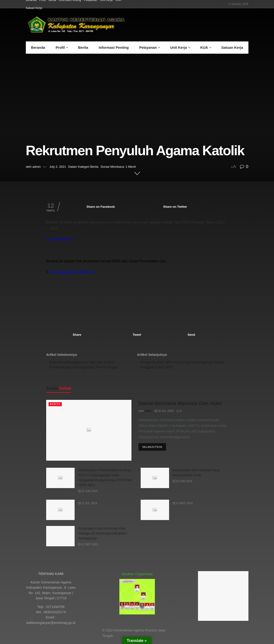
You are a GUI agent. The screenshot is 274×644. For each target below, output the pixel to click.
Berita (83, 47)
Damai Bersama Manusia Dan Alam (180, 405)
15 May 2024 (183, 505)
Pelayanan (148, 47)
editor (148, 413)
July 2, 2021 (58, 167)
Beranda (38, 47)
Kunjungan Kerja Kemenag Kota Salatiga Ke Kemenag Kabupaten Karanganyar (103, 535)
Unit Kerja (178, 47)
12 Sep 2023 (88, 546)
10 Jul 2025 (164, 413)
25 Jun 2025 (88, 493)
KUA (204, 47)
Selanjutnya (152, 449)
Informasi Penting (114, 47)
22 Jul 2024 (88, 505)
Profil (60, 47)
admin (37, 167)
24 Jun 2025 (182, 483)
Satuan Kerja (34, 8)
